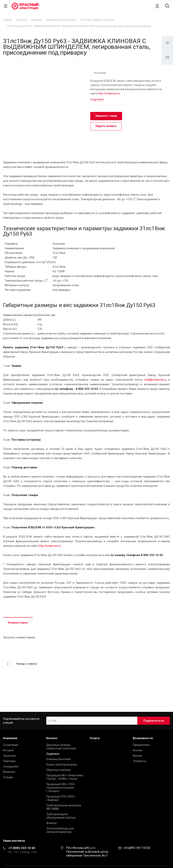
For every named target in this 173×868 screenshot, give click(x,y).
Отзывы (8, 777)
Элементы (140, 761)
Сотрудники (11, 766)
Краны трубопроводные (62, 765)
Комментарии (18, 623)
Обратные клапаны (59, 770)
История (8, 750)
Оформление (141, 745)
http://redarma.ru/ (109, 93)
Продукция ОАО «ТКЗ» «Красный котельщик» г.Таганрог (61, 788)
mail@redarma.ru (155, 380)
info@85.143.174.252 (137, 848)
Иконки (137, 756)
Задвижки (53, 754)
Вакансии (9, 772)
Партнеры (9, 761)
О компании (11, 745)
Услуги (95, 738)
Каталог (52, 738)
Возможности (143, 738)
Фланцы (51, 823)
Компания (10, 738)
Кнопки (138, 750)
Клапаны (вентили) (59, 759)
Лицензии (9, 756)
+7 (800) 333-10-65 (22, 848)
